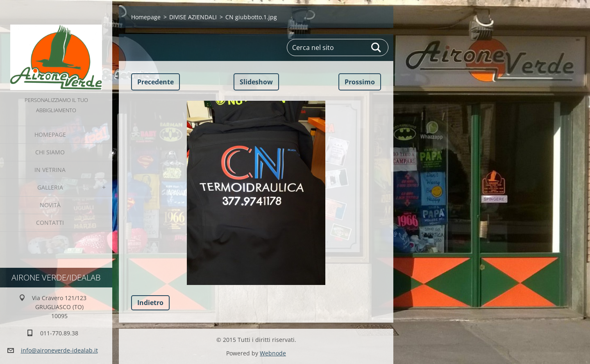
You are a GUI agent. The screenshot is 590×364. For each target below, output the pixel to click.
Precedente (155, 82)
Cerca (377, 47)
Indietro (150, 303)
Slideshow (256, 82)
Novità (50, 205)
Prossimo (360, 82)
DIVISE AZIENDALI (193, 17)
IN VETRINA (50, 170)
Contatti (50, 223)
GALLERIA (50, 187)
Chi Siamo (50, 152)
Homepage (50, 135)
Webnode (273, 353)
